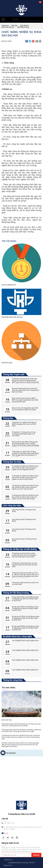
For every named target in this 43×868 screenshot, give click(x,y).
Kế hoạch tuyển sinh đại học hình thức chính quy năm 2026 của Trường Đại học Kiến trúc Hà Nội (26, 390)
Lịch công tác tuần (12, 505)
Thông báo (8, 418)
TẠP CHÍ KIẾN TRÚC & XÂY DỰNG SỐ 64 (25, 641)
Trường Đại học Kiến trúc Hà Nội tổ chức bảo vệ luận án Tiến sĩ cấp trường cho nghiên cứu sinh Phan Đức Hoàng (25, 497)
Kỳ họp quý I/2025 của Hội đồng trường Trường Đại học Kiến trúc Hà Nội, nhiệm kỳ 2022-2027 (25, 608)
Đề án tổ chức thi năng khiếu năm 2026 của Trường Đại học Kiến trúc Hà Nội (25, 409)
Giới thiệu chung (23, 27)
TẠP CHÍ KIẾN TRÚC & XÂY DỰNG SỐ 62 (25, 660)
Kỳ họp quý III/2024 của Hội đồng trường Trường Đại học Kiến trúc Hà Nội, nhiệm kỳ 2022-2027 (25, 628)
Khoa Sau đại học (8, 27)
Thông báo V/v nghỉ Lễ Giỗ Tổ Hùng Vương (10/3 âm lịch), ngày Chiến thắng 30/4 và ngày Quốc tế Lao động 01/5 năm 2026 (25, 454)
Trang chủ (5, 25)
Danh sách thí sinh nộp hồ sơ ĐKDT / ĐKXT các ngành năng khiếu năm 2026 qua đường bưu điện (25, 400)
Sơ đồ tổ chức (7, 363)
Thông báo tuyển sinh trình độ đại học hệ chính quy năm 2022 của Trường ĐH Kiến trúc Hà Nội (21, 725)
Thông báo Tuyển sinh (14, 374)
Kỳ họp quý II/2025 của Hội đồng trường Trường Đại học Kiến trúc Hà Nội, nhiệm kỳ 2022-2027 (25, 599)
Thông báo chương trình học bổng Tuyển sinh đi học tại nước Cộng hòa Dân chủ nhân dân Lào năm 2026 (24, 555)
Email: (6, 833)
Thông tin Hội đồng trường (16, 593)
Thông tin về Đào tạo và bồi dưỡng (20, 549)
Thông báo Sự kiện (12, 462)
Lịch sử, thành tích (9, 285)
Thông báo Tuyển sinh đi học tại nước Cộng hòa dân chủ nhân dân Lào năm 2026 (25, 565)
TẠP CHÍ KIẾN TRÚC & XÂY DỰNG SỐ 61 (25, 670)
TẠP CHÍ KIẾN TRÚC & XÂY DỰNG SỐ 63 (25, 650)
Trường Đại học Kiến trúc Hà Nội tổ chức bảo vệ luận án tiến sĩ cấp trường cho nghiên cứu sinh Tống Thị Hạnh (25, 487)
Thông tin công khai (13, 680)
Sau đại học (25, 25)
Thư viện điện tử (11, 753)
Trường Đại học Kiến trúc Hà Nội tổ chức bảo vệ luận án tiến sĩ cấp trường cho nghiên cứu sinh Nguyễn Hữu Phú (25, 468)
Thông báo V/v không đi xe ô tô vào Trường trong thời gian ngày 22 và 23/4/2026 (24, 434)
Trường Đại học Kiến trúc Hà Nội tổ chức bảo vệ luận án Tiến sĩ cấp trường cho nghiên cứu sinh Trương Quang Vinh (21, 737)
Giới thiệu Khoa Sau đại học (12, 317)
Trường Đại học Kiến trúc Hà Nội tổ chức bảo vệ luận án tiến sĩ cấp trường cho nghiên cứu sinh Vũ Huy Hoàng (25, 477)
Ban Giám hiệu (7, 720)
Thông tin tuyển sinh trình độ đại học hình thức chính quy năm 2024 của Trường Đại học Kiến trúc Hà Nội (21, 731)
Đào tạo (14, 25)
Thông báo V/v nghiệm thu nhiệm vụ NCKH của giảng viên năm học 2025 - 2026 (24, 424)
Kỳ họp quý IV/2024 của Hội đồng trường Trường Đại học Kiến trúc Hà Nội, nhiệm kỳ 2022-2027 (26, 618)
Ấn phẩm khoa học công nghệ (17, 636)
